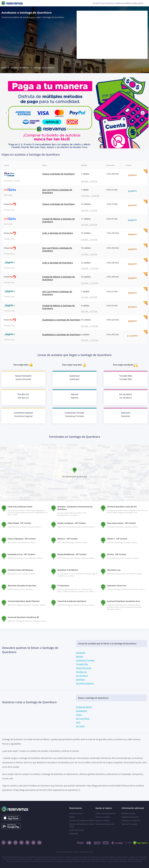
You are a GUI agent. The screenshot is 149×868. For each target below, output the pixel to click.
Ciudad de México (84, 707)
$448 (135, 220)
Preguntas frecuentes (130, 817)
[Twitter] (10, 843)
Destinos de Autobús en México (82, 821)
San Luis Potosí (83, 718)
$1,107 (135, 336)
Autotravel (81, 653)
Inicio (4, 68)
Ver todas (80, 726)
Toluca (79, 715)
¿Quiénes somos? (76, 813)
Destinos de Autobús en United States (82, 825)
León (78, 722)
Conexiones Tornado (86, 660)
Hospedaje (74, 834)
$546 (135, 293)
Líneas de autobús (77, 830)
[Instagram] (15, 843)
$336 (135, 191)
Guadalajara (82, 711)
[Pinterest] (27, 843)
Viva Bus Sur (82, 672)
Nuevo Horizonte (84, 668)
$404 (135, 205)
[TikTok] (33, 843)
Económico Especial (85, 683)
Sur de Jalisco (82, 676)
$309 (135, 175)
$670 (135, 307)
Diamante (80, 679)
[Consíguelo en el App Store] (11, 818)
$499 (135, 249)
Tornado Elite (82, 664)
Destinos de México (20, 68)
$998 (135, 321)
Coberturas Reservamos (105, 824)
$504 (135, 264)
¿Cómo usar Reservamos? (106, 813)
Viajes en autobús (102, 821)
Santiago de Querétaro (44, 68)
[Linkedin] (21, 843)
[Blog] (39, 843)
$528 (135, 278)
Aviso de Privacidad (129, 824)
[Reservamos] (12, 3)
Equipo (72, 817)
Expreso (80, 656)
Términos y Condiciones (131, 821)
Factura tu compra (103, 817)
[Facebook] (4, 843)
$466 (135, 234)
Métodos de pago (128, 813)
